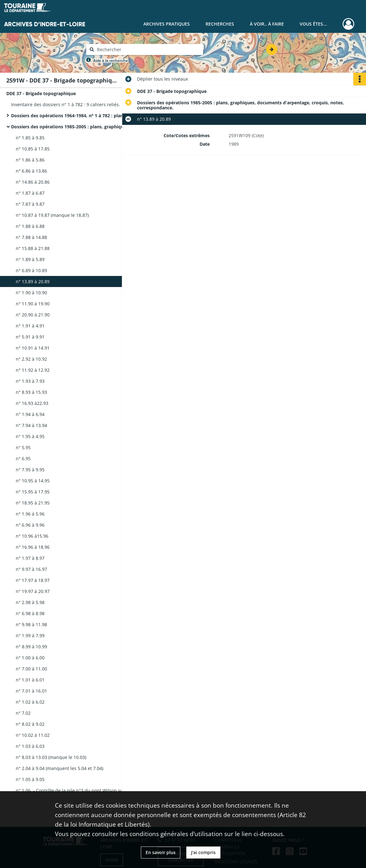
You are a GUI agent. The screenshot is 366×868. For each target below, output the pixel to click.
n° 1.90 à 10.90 (31, 293)
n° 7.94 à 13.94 (31, 425)
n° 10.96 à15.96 (32, 536)
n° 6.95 (23, 458)
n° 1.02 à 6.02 (30, 702)
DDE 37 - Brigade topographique (41, 93)
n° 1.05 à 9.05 (30, 779)
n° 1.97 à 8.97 (30, 558)
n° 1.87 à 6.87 (30, 193)
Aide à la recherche (111, 61)
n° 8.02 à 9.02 (30, 724)
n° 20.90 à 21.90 (33, 315)
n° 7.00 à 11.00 (31, 669)
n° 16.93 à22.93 (32, 403)
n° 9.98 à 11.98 (31, 624)
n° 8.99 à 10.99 (31, 647)
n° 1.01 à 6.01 (30, 680)
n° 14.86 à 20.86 (33, 182)
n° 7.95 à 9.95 (30, 470)
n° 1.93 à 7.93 (30, 381)
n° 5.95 (23, 447)
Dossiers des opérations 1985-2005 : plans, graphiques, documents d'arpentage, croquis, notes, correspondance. (74, 127)
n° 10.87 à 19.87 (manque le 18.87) (52, 215)
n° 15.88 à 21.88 (33, 248)
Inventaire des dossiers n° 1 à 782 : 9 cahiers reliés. (66, 104)
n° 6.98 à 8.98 (30, 613)
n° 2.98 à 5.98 (30, 602)
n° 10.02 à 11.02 (33, 735)
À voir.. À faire (267, 24)
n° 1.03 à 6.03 (30, 746)
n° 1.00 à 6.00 (30, 658)
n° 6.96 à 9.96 (30, 525)
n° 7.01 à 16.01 (31, 691)
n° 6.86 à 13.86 (31, 171)
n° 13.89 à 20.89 (33, 281)
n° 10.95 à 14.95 (33, 481)
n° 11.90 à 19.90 (33, 304)
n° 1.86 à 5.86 (30, 160)
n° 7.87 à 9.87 (30, 204)
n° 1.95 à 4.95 (30, 436)
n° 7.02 (23, 713)
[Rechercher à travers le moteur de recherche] (148, 49)
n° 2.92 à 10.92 (31, 359)
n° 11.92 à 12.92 (33, 370)
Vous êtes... (313, 24)
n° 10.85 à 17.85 (33, 149)
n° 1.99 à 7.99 (30, 636)
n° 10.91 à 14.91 (33, 348)
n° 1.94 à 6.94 (30, 414)
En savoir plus (161, 852)
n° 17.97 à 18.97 (33, 580)
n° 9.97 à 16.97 (31, 569)
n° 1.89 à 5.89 (30, 259)
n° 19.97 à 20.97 (33, 591)
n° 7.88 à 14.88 (31, 237)
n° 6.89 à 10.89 (31, 270)
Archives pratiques (167, 24)
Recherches (220, 24)
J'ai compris (203, 852)
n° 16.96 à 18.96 (33, 547)
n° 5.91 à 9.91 (30, 337)
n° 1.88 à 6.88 (30, 226)
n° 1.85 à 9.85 (30, 138)
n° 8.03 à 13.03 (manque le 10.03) (51, 757)
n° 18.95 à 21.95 (33, 503)
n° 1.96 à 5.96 (30, 514)
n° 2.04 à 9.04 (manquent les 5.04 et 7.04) (60, 768)
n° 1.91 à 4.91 (30, 326)
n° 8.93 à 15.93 (31, 392)
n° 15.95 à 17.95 (33, 492)
